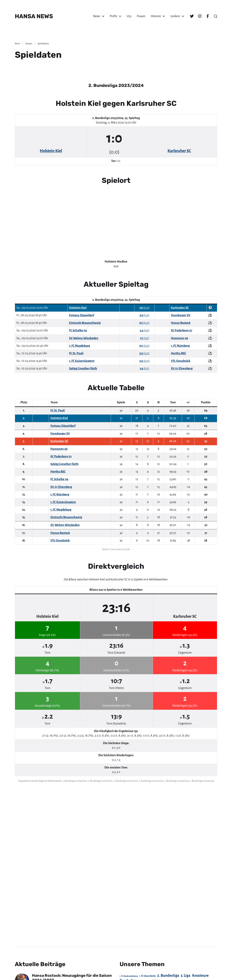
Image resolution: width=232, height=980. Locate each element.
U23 (129, 16)
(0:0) (144, 308)
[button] (216, 16)
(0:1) (144, 369)
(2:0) (144, 353)
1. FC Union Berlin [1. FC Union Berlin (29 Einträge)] (148, 976)
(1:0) (144, 315)
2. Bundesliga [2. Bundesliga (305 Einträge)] (168, 975)
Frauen (141, 16)
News (97, 16)
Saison (29, 44)
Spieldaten (43, 44)
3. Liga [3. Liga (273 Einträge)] (186, 975)
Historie (156, 16)
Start (17, 44)
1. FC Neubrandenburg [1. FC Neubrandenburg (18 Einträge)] (129, 976)
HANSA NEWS (34, 16)
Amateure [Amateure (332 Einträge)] (200, 976)
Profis (113, 16)
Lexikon (175, 16)
